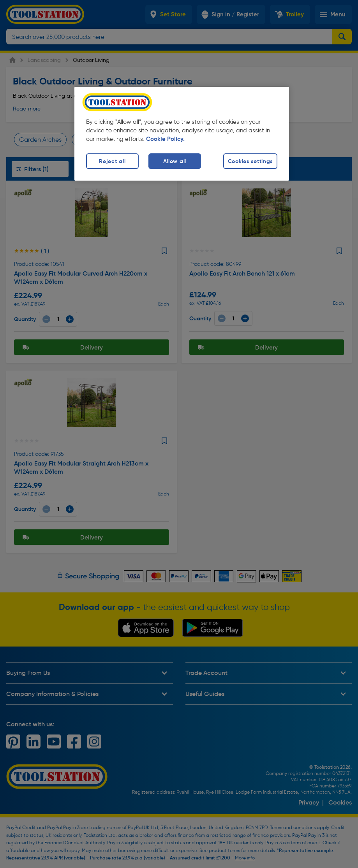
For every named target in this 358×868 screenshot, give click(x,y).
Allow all (175, 161)
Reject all (112, 161)
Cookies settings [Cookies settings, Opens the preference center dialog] (250, 161)
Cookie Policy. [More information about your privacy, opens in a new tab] (165, 139)
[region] (182, 134)
